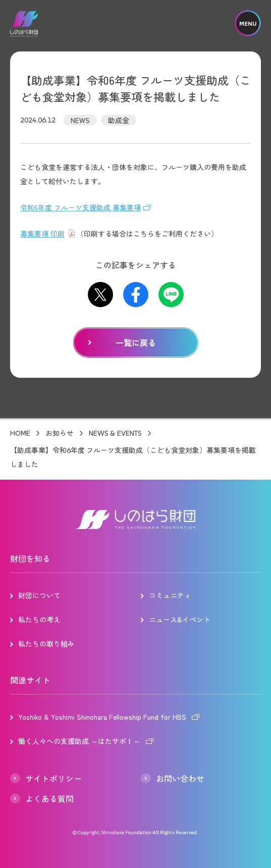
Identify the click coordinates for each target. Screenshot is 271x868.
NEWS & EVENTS (115, 433)
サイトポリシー (53, 778)
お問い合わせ (180, 778)
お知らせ (60, 433)
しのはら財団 (24, 24)
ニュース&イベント (180, 619)
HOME (20, 433)
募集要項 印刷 (42, 234)
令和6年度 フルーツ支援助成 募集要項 (80, 207)
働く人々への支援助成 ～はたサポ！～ (79, 741)
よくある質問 (49, 798)
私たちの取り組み (46, 644)
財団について (39, 595)
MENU (248, 23)
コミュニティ (170, 595)
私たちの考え (39, 619)
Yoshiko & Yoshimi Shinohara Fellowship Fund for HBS (102, 717)
